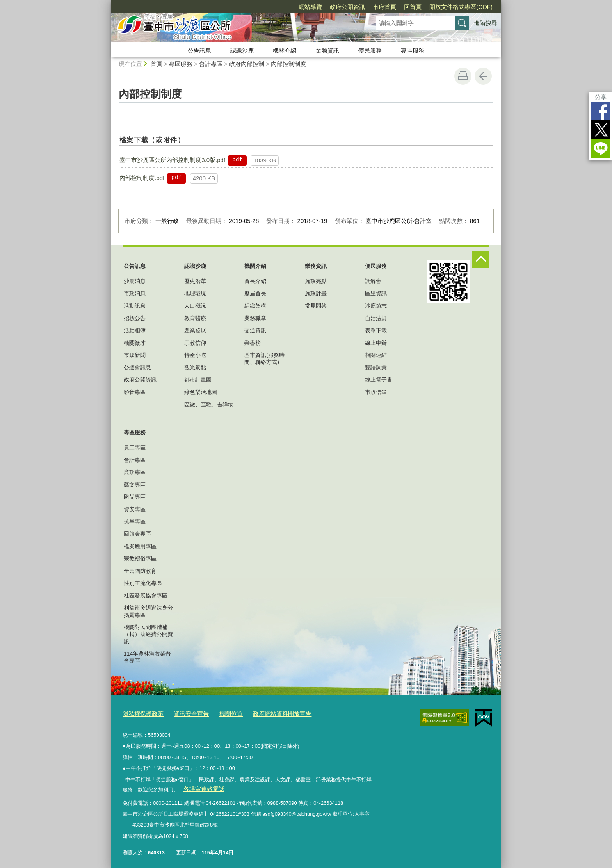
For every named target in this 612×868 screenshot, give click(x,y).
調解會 (373, 281)
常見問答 (316, 306)
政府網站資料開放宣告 (265, 713)
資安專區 (135, 509)
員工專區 (135, 447)
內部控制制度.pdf (142, 178)
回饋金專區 (137, 534)
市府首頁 (384, 7)
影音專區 (135, 392)
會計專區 (211, 64)
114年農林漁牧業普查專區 (147, 657)
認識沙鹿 (242, 51)
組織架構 (255, 306)
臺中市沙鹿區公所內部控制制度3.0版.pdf (172, 160)
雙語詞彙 (376, 367)
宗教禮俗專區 (140, 558)
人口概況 (195, 306)
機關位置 (219, 713)
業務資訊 (327, 51)
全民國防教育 (140, 571)
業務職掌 (255, 318)
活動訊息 (135, 306)
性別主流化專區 (143, 583)
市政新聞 (135, 355)
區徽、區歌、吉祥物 (209, 405)
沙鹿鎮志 (376, 306)
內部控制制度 (288, 64)
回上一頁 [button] (483, 76)
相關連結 (376, 355)
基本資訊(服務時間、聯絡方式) (264, 358)
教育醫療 (195, 318)
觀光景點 (195, 367)
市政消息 (135, 293)
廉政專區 (135, 472)
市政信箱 (376, 392)
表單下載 (376, 330)
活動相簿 (135, 330)
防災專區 (135, 497)
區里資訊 (376, 293)
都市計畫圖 (198, 380)
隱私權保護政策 (140, 713)
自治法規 (376, 318)
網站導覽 (310, 7)
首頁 (157, 64)
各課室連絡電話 (200, 787)
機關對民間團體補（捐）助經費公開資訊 (148, 634)
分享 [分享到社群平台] (601, 97)
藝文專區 (135, 485)
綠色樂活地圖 (201, 392)
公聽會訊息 (137, 367)
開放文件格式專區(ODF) (461, 7)
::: (108, 3)
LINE (601, 148)
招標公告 (135, 318)
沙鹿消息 (135, 281)
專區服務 (413, 51)
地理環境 (195, 293)
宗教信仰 (195, 343)
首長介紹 (255, 281)
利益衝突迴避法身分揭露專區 (148, 611)
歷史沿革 (195, 281)
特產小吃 (195, 355)
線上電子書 (379, 380)
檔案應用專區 (140, 546)
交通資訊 (255, 330)
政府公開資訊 (347, 7)
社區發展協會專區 (146, 595)
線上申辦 (376, 343)
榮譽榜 (253, 343)
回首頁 (413, 7)
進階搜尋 (486, 23)
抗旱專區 (135, 521)
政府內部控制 (247, 64)
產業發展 (195, 330)
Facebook (601, 111)
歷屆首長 (255, 293)
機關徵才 (135, 343)
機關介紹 (285, 51)
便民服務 (370, 51)
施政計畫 (316, 293)
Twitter (601, 130)
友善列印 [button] (463, 76)
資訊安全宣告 (183, 713)
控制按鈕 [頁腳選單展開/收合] (481, 259)
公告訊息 (199, 51)
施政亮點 (316, 281)
